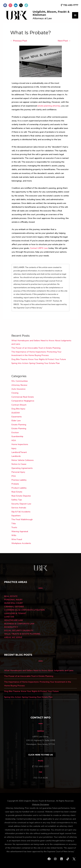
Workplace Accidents (21, 543)
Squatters (16, 516)
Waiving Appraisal (20, 531)
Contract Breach (19, 405)
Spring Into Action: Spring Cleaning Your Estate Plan (36, 363)
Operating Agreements (22, 468)
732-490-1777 (70, 5)
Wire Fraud (17, 539)
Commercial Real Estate (23, 397)
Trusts (14, 527)
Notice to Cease (19, 464)
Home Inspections (20, 444)
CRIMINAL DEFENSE (14, 607)
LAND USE (9, 617)
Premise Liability (19, 480)
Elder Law (16, 421)
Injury (14, 448)
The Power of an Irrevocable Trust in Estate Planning (36, 348)
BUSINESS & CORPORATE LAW (19, 624)
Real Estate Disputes (21, 496)
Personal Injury (18, 472)
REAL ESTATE (11, 596)
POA (14, 476)
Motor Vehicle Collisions (23, 460)
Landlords (16, 456)
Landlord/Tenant (19, 452)
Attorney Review (19, 385)
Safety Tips (17, 500)
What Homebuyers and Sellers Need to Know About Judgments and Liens (39, 670)
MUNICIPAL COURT (13, 603)
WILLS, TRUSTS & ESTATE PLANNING (22, 634)
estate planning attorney (49, 106)
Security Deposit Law (21, 504)
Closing (15, 393)
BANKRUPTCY (11, 627)
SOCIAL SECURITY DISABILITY (19, 630)
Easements (17, 417)
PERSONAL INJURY (13, 600)
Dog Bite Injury (18, 409)
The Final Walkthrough (22, 519)
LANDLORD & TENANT (15, 613)
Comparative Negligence (23, 401)
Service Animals (19, 508)
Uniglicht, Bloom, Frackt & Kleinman (51, 13)
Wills (14, 535)
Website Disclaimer (41, 804)
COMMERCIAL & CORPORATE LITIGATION (24, 610)
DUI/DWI (16, 413)
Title (14, 523)
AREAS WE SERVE (13, 637)
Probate (15, 484)
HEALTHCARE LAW (14, 620)
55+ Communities (20, 381)
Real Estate (17, 492)
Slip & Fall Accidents (21, 512)
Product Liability (19, 488)
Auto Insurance (18, 389)
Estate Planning (19, 425)
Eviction (15, 432)
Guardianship (17, 436)
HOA (14, 440)
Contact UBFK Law (39, 248)
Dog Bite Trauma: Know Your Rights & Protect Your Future (39, 359)
